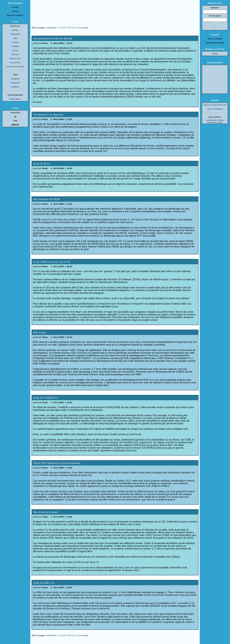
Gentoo (15, 42)
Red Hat (15, 54)
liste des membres (15, 15)
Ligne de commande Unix (215, 105)
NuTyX (15, 50)
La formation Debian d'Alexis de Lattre (215, 121)
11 (76, 28)
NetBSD (15, 87)
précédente (51, 28)
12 (79, 28)
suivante (84, 28)
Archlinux (15, 46)
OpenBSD (15, 83)
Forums (15, 11)
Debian (15, 30)
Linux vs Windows (215, 109)
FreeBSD (15, 79)
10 (73, 28)
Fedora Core (15, 59)
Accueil (15, 7)
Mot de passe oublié (215, 43)
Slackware (15, 34)
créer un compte (215, 39)
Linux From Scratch (15, 67)
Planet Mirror (15, 99)
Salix (15, 38)
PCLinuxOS (15, 63)
